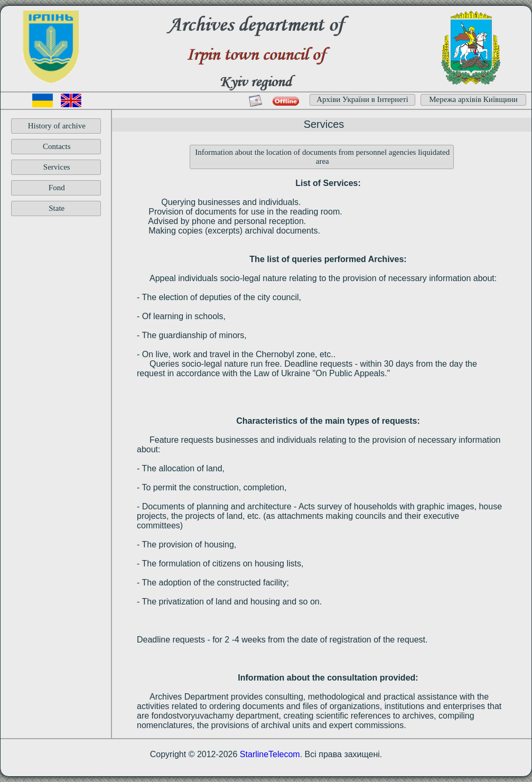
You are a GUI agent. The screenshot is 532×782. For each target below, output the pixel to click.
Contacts (57, 146)
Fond (57, 188)
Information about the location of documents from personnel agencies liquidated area (322, 157)
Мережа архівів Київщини (473, 99)
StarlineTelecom (270, 754)
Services (57, 167)
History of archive (57, 126)
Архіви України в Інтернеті (362, 99)
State (57, 208)
